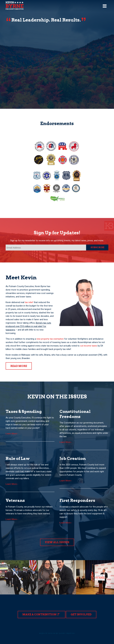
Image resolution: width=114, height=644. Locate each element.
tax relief (29, 302)
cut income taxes (89, 346)
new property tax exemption (50, 339)
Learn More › (12, 434)
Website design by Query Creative (57, 633)
